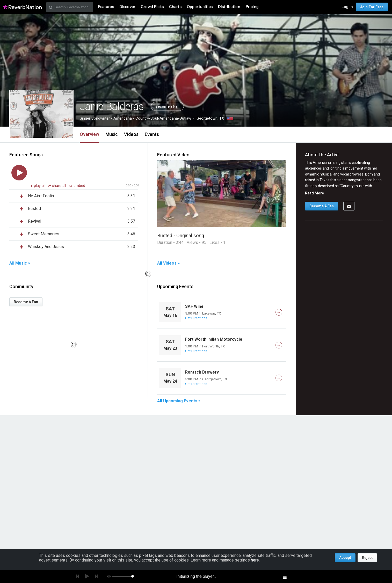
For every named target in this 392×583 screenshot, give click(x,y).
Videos (131, 134)
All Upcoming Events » (179, 401)
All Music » (20, 263)
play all (40, 186)
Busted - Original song (181, 235)
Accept (345, 558)
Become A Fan (26, 302)
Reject (367, 558)
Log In (347, 7)
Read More (314, 193)
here (255, 560)
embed (77, 186)
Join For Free (372, 7)
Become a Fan (167, 106)
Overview (89, 134)
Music (112, 134)
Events (152, 134)
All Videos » (168, 263)
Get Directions (196, 318)
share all (58, 186)
